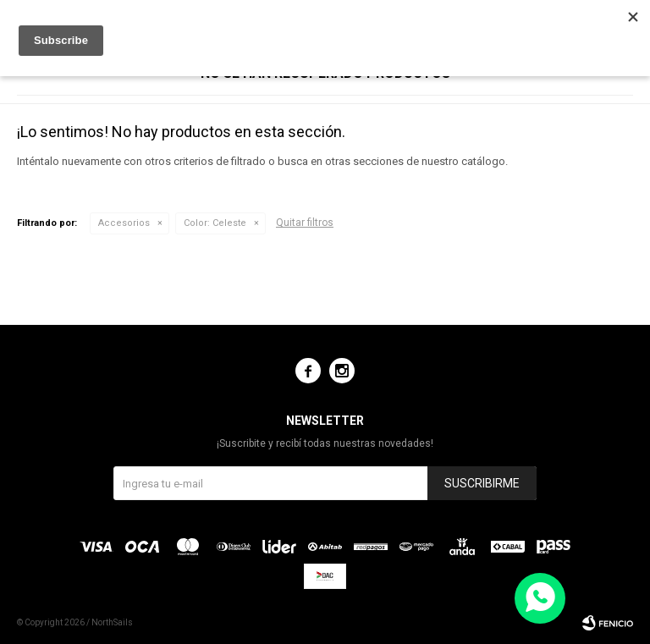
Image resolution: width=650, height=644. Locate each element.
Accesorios (124, 223)
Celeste (215, 223)
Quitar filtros (305, 223)
